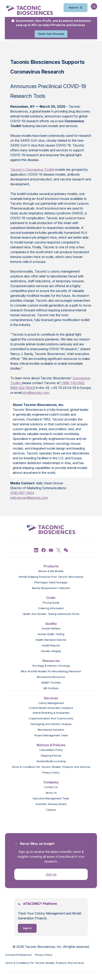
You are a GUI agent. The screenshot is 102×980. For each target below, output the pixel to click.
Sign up (51, 874)
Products (51, 566)
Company (51, 782)
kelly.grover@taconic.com (29, 498)
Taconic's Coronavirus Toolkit (32, 170)
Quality (51, 624)
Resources (51, 661)
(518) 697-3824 (22, 493)
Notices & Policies (51, 745)
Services (51, 698)
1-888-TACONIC (73, 383)
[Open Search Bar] (76, 8)
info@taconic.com (36, 393)
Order (51, 598)
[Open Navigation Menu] (94, 6)
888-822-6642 (23, 388)
